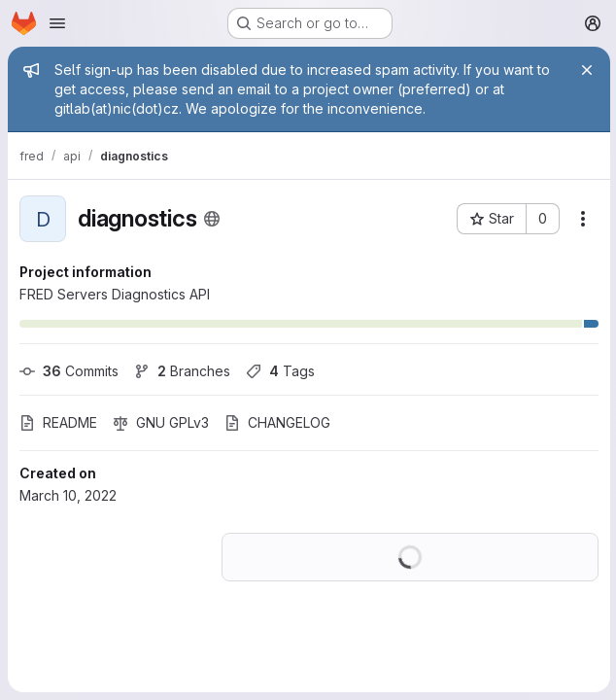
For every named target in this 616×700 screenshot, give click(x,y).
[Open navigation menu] (57, 23)
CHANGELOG (277, 422)
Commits (69, 371)
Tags (280, 371)
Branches (182, 371)
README (58, 422)
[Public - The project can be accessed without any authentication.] (212, 219)
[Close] (585, 70)
